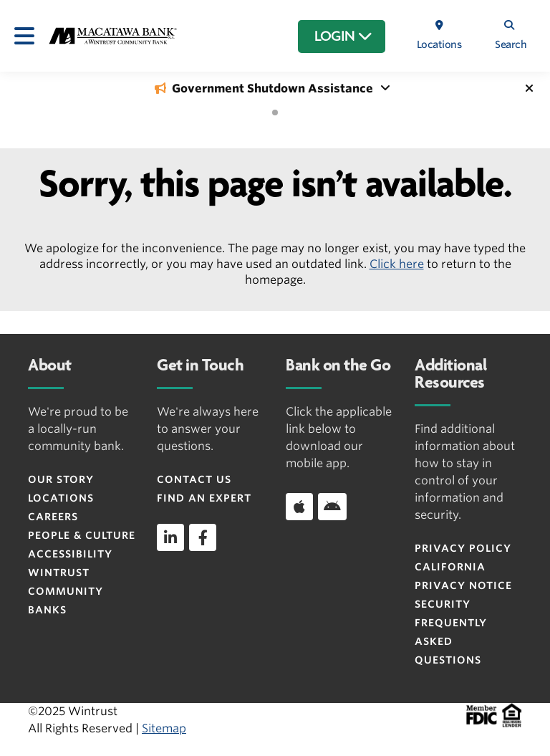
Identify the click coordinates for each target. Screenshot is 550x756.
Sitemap (164, 728)
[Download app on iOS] (299, 507)
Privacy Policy (463, 548)
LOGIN (343, 37)
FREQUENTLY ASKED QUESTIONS (451, 641)
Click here (397, 264)
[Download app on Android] (332, 507)
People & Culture (82, 535)
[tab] (275, 113)
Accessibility (70, 554)
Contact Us (194, 479)
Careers (53, 517)
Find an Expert (204, 498)
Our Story (61, 479)
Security (443, 604)
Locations (61, 498)
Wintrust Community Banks (66, 591)
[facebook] (203, 537)
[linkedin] (170, 537)
